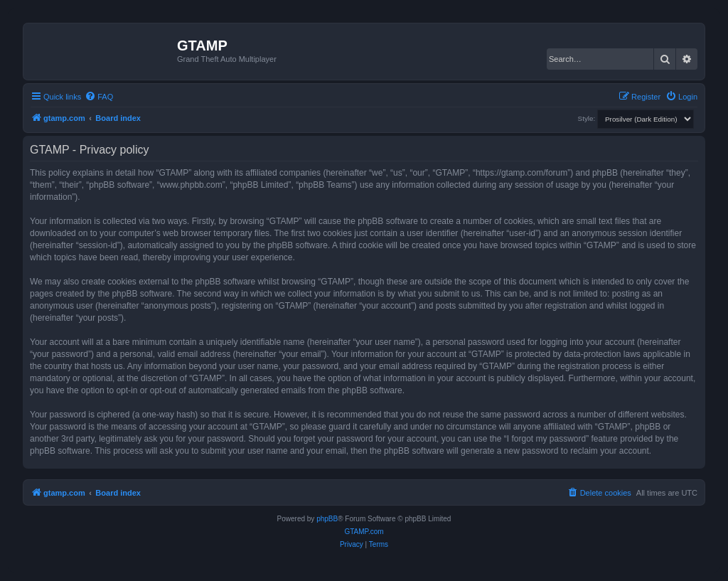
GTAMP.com (364, 532)
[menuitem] (99, 97)
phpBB (327, 519)
